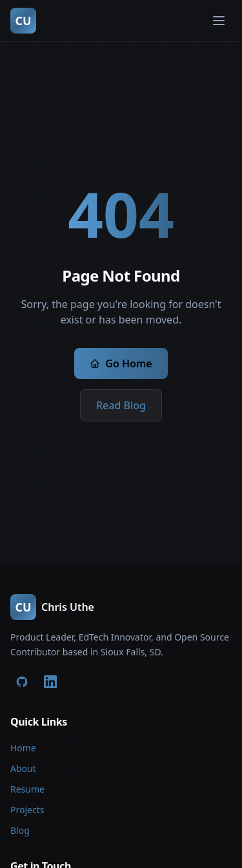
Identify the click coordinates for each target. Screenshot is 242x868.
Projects (27, 810)
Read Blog (121, 405)
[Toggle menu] (219, 21)
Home (23, 748)
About (23, 768)
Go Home (121, 363)
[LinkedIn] (50, 682)
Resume (27, 789)
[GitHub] (22, 682)
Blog (20, 830)
